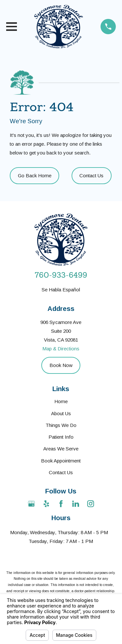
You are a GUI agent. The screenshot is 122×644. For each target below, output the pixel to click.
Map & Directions (61, 349)
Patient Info (61, 437)
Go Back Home (35, 176)
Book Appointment (61, 461)
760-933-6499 (61, 275)
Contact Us (91, 176)
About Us (61, 413)
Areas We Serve (61, 449)
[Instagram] (91, 504)
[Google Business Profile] (31, 504)
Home (61, 401)
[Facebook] (61, 504)
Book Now (61, 365)
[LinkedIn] (76, 504)
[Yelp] (46, 504)
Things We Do (61, 425)
